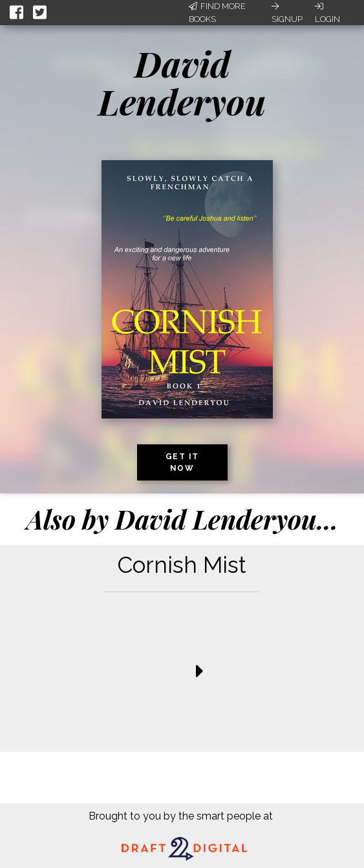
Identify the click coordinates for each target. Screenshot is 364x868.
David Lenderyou (182, 82)
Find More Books (217, 13)
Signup (287, 13)
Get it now (182, 462)
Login (327, 13)
